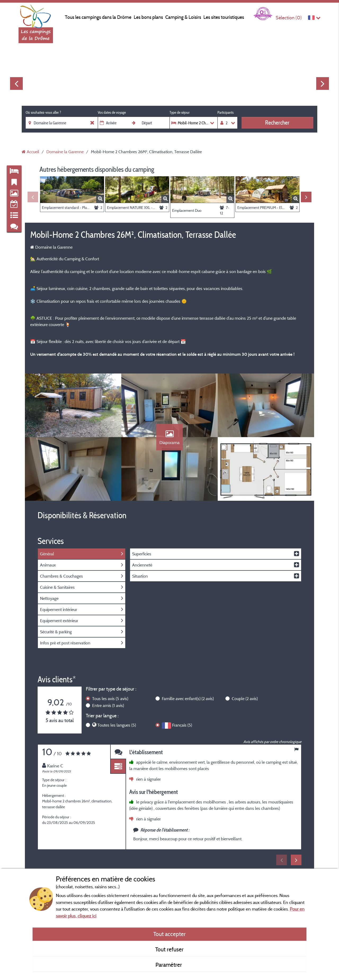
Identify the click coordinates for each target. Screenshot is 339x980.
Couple (245, 698)
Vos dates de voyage (112, 112)
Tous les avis (110, 698)
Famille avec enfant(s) (188, 698)
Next (323, 84)
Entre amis (108, 705)
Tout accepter (169, 934)
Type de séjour (180, 112)
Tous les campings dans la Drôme (98, 17)
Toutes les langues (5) (117, 725)
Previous (16, 84)
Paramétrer (169, 965)
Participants (226, 112)
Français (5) (182, 725)
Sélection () (289, 18)
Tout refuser (169, 949)
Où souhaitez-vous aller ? (43, 112)
